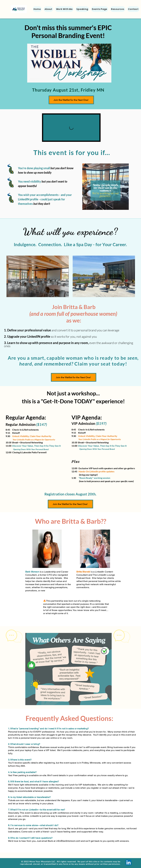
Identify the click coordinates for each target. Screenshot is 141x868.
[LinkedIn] (129, 862)
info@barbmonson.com (68, 841)
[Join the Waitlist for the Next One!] (71, 100)
